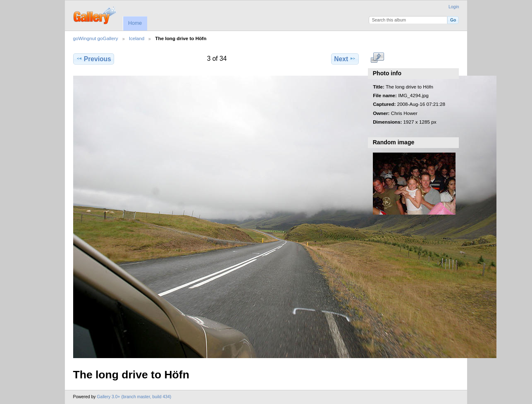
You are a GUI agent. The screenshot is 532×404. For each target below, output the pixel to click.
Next (345, 59)
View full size (377, 58)
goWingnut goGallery (96, 38)
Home (135, 23)
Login (454, 7)
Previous (94, 59)
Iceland (137, 38)
